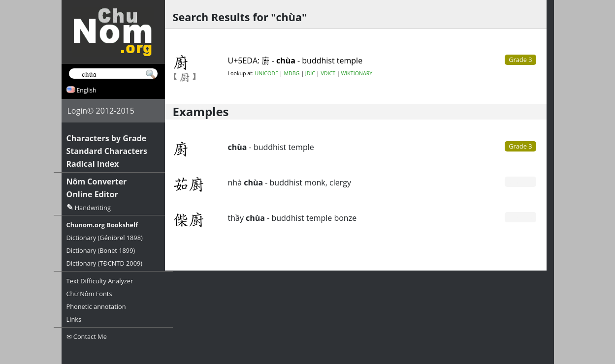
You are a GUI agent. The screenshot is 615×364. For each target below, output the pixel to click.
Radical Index (93, 164)
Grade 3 (520, 146)
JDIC (310, 73)
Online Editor (92, 194)
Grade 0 (520, 182)
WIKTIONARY (357, 73)
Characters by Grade (107, 138)
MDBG (291, 73)
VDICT (328, 73)
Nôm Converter (97, 182)
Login (78, 111)
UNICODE (267, 73)
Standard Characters (107, 151)
